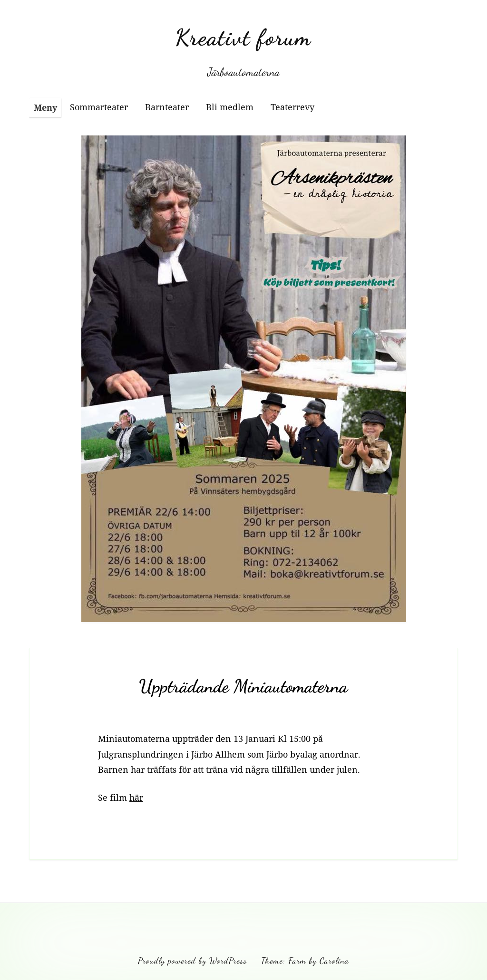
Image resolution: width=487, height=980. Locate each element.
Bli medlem (230, 107)
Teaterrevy (292, 107)
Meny (45, 107)
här (136, 797)
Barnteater (167, 107)
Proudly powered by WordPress (192, 961)
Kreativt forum (243, 37)
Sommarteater (99, 107)
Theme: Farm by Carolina (305, 961)
